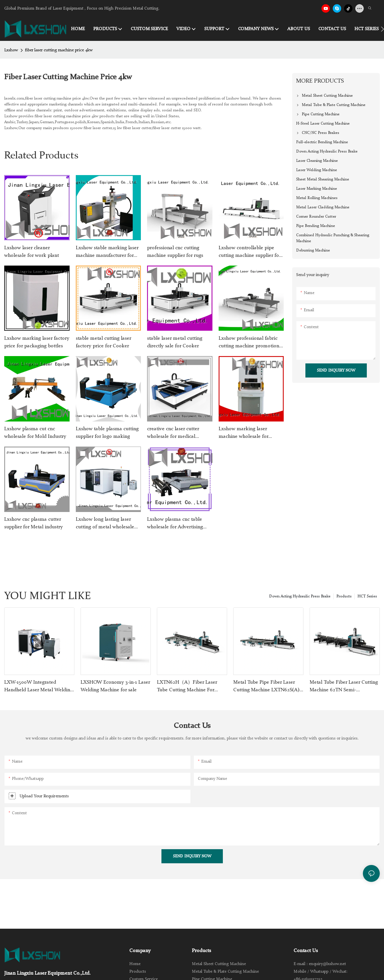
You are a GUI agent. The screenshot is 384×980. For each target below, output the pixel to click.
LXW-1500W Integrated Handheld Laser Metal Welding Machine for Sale (38, 687)
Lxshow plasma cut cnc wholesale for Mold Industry (35, 433)
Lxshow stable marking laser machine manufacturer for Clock (107, 252)
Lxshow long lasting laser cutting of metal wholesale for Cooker (105, 524)
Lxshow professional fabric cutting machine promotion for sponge (249, 343)
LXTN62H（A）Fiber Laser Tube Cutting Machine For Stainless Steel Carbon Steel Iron (187, 687)
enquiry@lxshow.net (327, 964)
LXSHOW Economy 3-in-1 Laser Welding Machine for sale (115, 686)
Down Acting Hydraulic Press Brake (300, 596)
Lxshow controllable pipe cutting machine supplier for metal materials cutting (250, 252)
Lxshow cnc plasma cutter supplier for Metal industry (34, 523)
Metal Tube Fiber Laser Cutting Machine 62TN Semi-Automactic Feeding (344, 687)
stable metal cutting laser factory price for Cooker (103, 342)
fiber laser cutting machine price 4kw (59, 50)
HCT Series (367, 596)
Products (344, 596)
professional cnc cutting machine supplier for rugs (175, 252)
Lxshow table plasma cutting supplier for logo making (107, 433)
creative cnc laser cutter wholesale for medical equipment (173, 433)
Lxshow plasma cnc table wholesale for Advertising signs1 (175, 524)
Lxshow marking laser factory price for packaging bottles (37, 342)
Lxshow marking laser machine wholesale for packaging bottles (243, 433)
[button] (382, 29)
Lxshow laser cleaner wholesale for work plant (32, 252)
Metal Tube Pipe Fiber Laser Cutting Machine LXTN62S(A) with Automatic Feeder (266, 687)
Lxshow (11, 50)
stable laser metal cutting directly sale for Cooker (175, 342)
